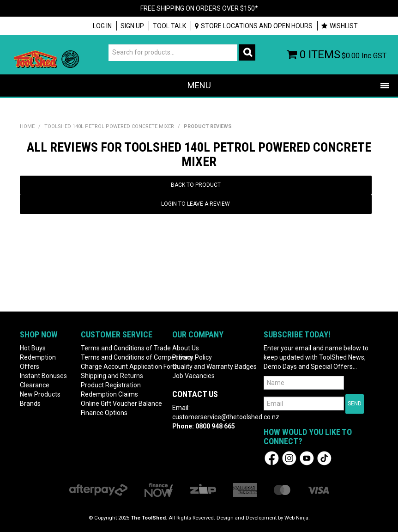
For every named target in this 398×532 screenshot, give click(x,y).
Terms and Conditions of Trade (123, 348)
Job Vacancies (193, 376)
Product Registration (111, 385)
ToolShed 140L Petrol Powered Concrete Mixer (109, 126)
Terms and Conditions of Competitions (123, 357)
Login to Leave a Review (196, 204)
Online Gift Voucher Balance (121, 404)
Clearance (35, 385)
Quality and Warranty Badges (214, 367)
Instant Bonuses (43, 376)
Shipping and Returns (112, 376)
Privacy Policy (192, 357)
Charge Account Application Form (123, 367)
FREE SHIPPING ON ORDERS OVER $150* (199, 8)
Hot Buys (33, 348)
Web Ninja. (297, 518)
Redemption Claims (109, 394)
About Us (186, 348)
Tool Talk (169, 26)
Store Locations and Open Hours (257, 26)
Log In (102, 26)
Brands (30, 404)
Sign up (132, 26)
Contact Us (195, 394)
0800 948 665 (215, 426)
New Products (40, 394)
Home (27, 126)
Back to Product (196, 185)
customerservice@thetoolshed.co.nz (226, 417)
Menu (199, 85)
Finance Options (104, 413)
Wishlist (344, 26)
